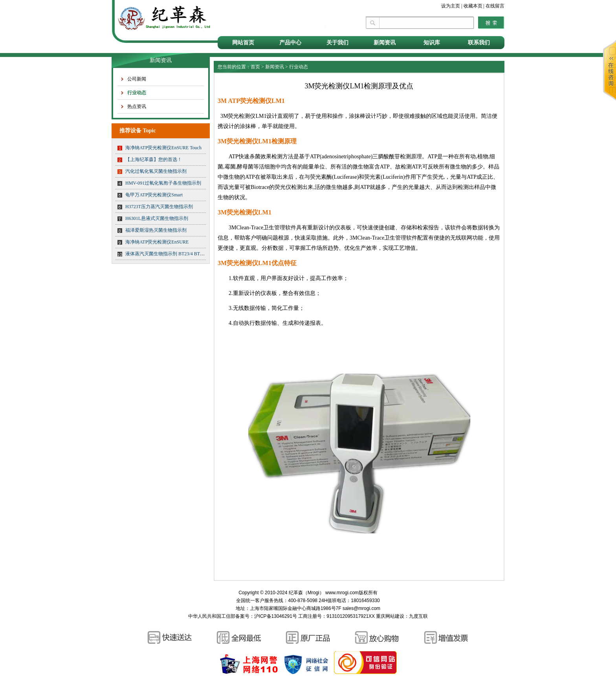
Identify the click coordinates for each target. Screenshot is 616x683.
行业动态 (137, 93)
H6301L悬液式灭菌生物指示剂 (157, 218)
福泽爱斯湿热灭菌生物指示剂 (156, 230)
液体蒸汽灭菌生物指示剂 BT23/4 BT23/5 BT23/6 (175, 254)
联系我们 (479, 43)
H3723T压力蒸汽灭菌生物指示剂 (159, 207)
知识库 (432, 43)
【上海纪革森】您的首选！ (154, 159)
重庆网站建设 (390, 616)
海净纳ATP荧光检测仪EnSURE (157, 242)
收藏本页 (473, 6)
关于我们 (337, 43)
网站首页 (243, 43)
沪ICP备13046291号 (276, 616)
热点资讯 (137, 106)
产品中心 (290, 43)
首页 (255, 67)
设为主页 (451, 6)
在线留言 (495, 6)
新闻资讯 (385, 43)
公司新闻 (137, 79)
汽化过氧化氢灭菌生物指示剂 (156, 171)
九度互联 (418, 616)
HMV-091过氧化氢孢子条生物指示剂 (163, 183)
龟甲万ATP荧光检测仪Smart (154, 195)
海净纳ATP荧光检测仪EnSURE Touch (163, 148)
